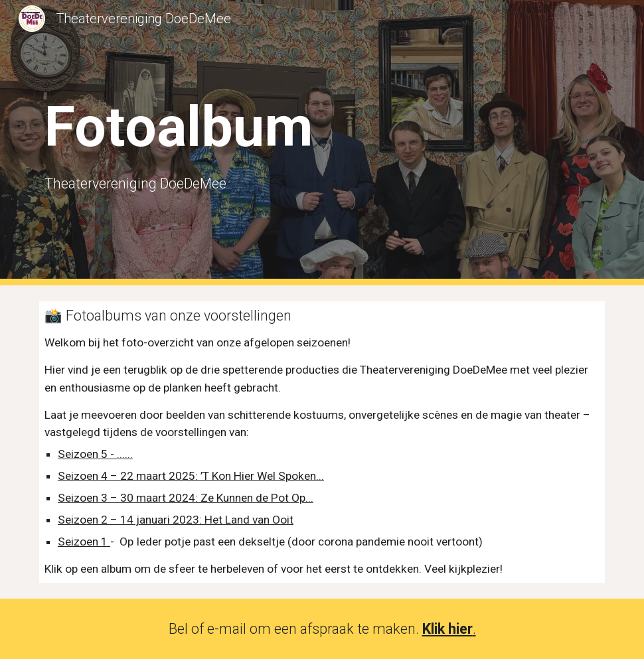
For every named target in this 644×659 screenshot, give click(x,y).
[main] (201, 142)
